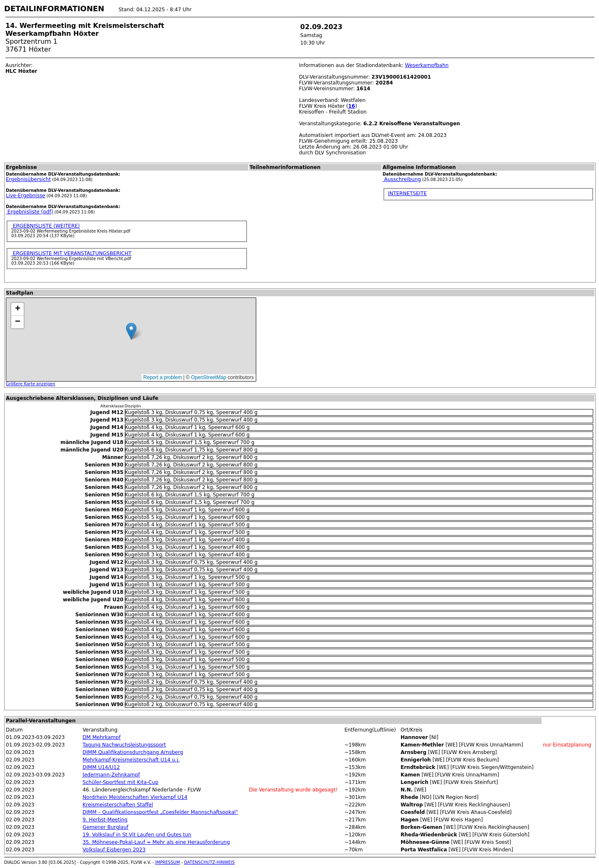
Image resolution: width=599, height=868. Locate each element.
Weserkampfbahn (427, 65)
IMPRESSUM (168, 862)
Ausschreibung (402, 179)
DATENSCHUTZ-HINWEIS (210, 862)
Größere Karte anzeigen (31, 384)
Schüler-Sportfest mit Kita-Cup (121, 782)
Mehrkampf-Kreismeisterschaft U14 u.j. (131, 760)
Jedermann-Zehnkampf (111, 775)
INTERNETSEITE (407, 193)
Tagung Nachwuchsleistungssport (124, 745)
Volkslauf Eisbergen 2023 (114, 850)
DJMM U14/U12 (101, 767)
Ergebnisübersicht (28, 179)
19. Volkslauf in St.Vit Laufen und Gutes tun (137, 835)
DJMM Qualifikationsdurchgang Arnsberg (133, 752)
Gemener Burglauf (106, 827)
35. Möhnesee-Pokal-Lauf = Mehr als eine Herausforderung (156, 842)
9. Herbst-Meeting (105, 820)
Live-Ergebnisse (26, 196)
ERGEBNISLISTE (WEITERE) (46, 226)
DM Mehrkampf (102, 737)
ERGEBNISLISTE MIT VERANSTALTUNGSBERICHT (71, 253)
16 (352, 106)
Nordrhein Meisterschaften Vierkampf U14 (135, 797)
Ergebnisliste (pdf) (30, 212)
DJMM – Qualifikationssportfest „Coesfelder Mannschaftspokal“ (161, 812)
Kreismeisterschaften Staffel (118, 805)
